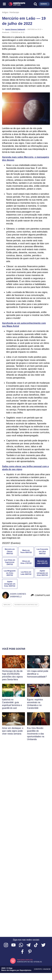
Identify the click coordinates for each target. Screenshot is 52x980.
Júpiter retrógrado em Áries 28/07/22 (42, 573)
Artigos (5, 12)
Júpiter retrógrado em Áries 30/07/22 (10, 584)
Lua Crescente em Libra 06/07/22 (42, 551)
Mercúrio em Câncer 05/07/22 (10, 551)
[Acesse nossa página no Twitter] (43, 945)
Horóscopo (14, 12)
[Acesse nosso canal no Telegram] (28, 945)
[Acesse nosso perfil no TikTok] (36, 945)
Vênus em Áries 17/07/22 (26, 562)
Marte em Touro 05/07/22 (26, 551)
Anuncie (47, 969)
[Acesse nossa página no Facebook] (22, 952)
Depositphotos (26, 970)
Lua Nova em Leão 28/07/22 (26, 573)
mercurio (7, 605)
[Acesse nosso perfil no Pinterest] (30, 952)
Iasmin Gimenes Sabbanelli (15, 29)
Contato (38, 969)
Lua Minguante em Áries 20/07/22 (10, 573)
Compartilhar (40, 595)
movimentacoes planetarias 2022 (26, 605)
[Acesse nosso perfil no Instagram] (6, 945)
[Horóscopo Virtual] (15, 4)
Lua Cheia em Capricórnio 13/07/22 (10, 562)
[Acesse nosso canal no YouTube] (13, 945)
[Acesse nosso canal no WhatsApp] (21, 945)
